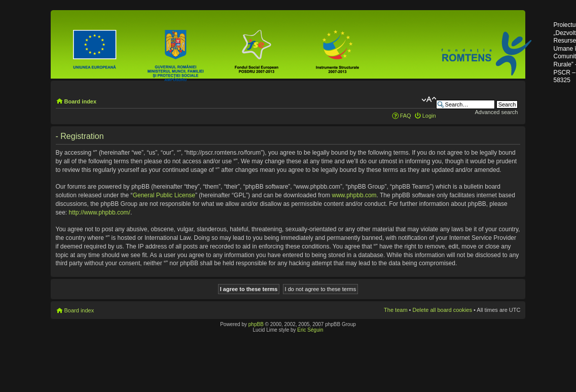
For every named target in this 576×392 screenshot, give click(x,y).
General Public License (164, 195)
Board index (81, 101)
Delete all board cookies (442, 310)
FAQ (406, 116)
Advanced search (496, 112)
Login (429, 116)
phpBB (256, 324)
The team (395, 310)
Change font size (429, 99)
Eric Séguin (310, 330)
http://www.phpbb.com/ (100, 212)
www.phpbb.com (354, 195)
